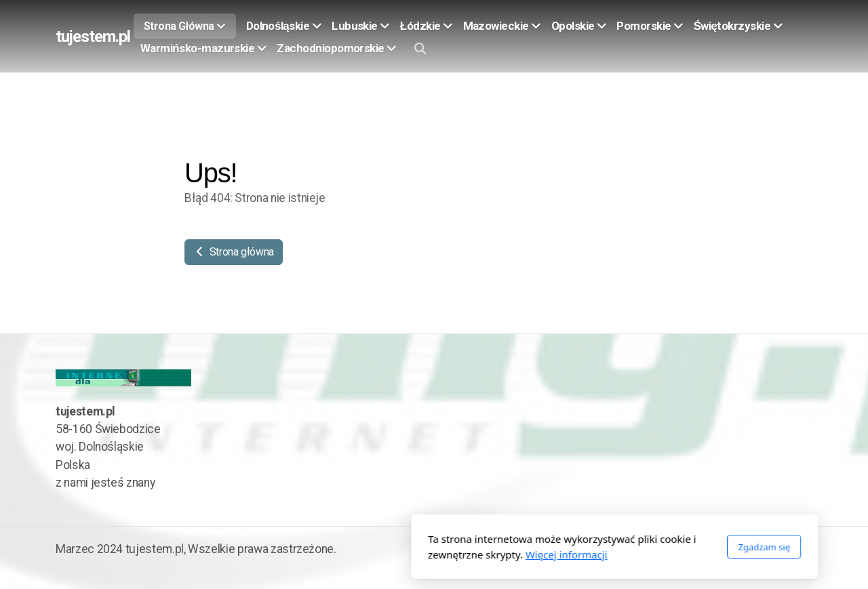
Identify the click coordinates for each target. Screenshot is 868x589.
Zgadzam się (584, 547)
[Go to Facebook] (782, 550)
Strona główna (234, 252)
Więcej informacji (386, 554)
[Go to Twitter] (802, 550)
